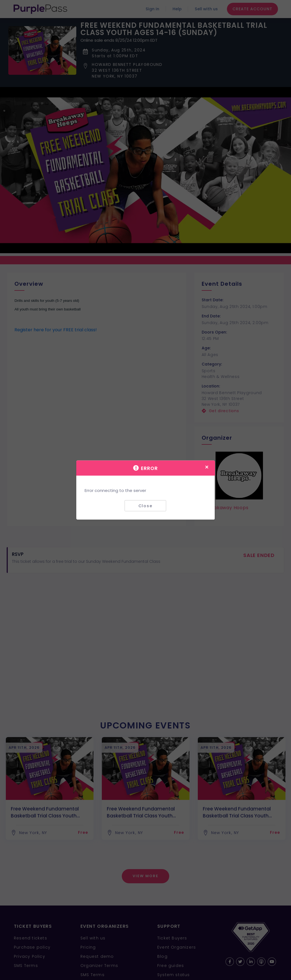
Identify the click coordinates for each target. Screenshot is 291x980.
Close (145, 506)
